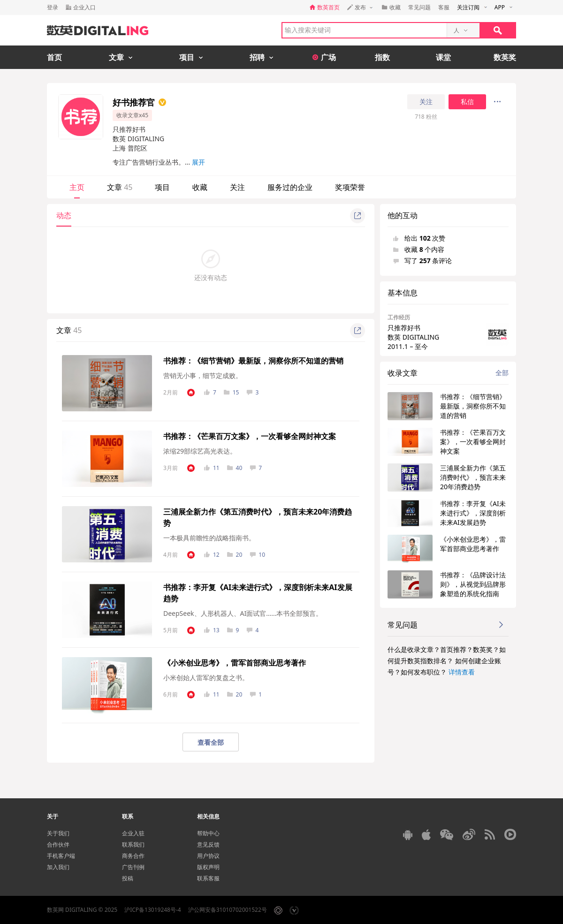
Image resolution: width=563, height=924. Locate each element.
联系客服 (208, 878)
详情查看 (462, 672)
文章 (120, 187)
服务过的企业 (290, 187)
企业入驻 (133, 833)
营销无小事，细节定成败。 (203, 375)
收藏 (200, 187)
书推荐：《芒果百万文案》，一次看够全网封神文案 (250, 436)
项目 (162, 187)
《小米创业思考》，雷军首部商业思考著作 (235, 663)
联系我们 (133, 844)
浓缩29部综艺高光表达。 (200, 451)
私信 (467, 102)
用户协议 (208, 856)
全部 (502, 373)
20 (235, 555)
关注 (426, 102)
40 (235, 468)
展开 (198, 162)
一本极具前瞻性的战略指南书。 (209, 538)
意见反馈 (208, 844)
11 (212, 468)
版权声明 (208, 867)
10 (257, 555)
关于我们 (58, 833)
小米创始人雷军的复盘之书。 (206, 678)
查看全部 (211, 742)
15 (232, 392)
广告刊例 (133, 867)
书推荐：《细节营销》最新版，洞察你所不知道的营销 (253, 361)
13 (212, 630)
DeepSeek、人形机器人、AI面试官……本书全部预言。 (243, 613)
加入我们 (58, 867)
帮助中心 (208, 833)
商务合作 (133, 856)
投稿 (128, 878)
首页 (54, 57)
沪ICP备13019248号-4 (153, 910)
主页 (77, 187)
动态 (64, 215)
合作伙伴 (58, 844)
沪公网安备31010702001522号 (228, 910)
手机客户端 (61, 856)
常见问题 (419, 7)
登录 (53, 7)
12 (212, 555)
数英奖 (505, 57)
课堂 (443, 57)
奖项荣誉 (350, 187)
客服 (444, 7)
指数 (382, 57)
